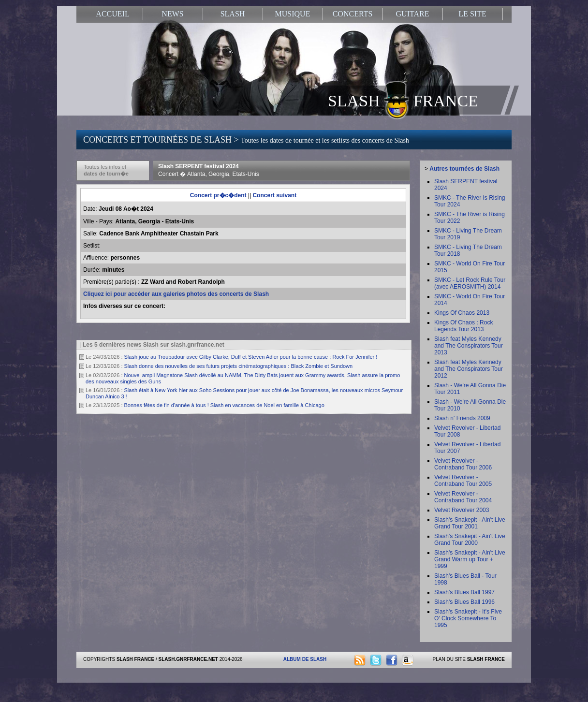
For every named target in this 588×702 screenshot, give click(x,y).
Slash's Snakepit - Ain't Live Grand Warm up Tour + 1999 (470, 559)
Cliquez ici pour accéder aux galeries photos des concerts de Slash (176, 294)
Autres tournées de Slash (464, 169)
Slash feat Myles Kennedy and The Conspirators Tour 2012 (469, 369)
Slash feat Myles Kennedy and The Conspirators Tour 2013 (469, 346)
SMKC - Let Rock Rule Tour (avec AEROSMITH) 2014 (470, 283)
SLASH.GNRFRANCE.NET (188, 659)
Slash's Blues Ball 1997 (464, 592)
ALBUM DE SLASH (305, 659)
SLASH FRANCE (403, 100)
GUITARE (413, 14)
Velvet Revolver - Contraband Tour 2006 (463, 464)
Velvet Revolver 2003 (462, 510)
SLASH (233, 14)
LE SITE (472, 14)
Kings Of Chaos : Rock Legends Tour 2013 (463, 326)
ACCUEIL (112, 14)
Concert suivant (274, 195)
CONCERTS (353, 14)
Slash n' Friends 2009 (462, 418)
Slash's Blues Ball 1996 (464, 602)
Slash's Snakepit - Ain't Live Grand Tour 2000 (470, 540)
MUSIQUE (293, 14)
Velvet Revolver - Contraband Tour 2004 (463, 497)
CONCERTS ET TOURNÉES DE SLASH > (246, 140)
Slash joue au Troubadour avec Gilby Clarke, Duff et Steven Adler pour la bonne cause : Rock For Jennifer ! (251, 357)
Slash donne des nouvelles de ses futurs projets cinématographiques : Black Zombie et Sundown (239, 366)
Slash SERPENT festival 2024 (209, 170)
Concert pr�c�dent (218, 195)
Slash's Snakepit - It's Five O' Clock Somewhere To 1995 (468, 618)
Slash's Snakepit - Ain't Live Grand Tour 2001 (470, 523)
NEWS (172, 14)
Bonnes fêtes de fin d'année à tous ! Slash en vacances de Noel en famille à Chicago (224, 405)
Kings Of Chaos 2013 (462, 313)
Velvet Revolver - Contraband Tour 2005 (463, 481)
